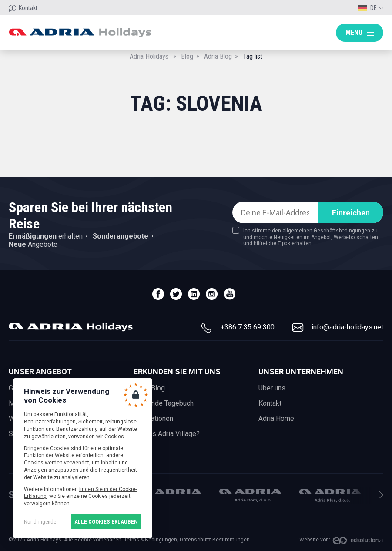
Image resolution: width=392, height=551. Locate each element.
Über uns (272, 388)
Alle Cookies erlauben (106, 522)
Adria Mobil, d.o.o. (171, 492)
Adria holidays (80, 33)
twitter (176, 294)
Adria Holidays (149, 56)
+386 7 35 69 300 (248, 327)
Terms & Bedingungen (151, 540)
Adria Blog (218, 56)
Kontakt (28, 8)
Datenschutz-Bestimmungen (215, 540)
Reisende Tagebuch (164, 403)
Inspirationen (153, 418)
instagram (212, 294)
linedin (194, 294)
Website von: (315, 540)
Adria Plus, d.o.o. (330, 496)
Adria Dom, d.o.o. (250, 495)
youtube (230, 294)
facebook (158, 294)
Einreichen (351, 213)
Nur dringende (40, 522)
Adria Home (276, 418)
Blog (187, 56)
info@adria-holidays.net (347, 327)
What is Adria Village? (167, 434)
